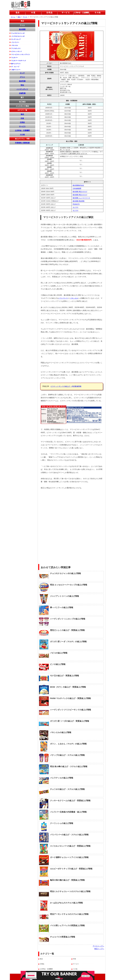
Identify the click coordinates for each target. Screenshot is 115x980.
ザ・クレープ (15, 67)
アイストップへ (98, 946)
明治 (22, 85)
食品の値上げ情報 (17, 13)
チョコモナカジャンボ (18, 33)
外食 (22, 118)
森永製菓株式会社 (78, 185)
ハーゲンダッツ (22, 89)
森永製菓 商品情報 (79, 201)
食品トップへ (99, 949)
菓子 (22, 97)
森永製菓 (22, 29)
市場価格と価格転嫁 (22, 143)
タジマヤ (75, 207)
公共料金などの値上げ (81, 13)
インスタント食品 (22, 106)
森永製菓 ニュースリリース (81, 198)
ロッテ (22, 73)
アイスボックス (16, 48)
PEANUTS (76, 204)
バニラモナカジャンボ (18, 36)
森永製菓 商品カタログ (80, 192)
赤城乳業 (22, 93)
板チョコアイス (16, 64)
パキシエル (74, 298)
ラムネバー (15, 58)
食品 (22, 21)
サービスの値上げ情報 (65, 13)
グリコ (22, 77)
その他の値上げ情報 (97, 13)
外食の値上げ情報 (33, 13)
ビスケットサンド (17, 51)
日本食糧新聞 (77, 188)
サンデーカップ (16, 39)
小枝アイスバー (16, 70)
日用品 (22, 122)
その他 (22, 135)
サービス (22, 126)
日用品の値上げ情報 (49, 13)
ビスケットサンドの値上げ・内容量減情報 (66, 386)
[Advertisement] (88, 505)
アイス (22, 25)
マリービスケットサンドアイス (20, 55)
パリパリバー (63, 298)
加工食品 (22, 102)
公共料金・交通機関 (22, 130)
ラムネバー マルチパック (19, 61)
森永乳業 (22, 81)
